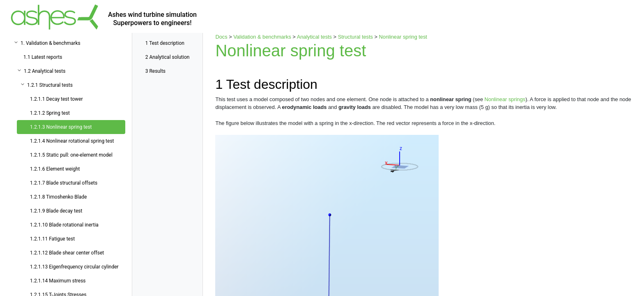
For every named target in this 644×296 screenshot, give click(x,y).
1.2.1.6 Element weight (55, 169)
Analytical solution (168, 57)
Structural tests (355, 37)
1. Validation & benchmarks (51, 43)
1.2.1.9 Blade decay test (56, 211)
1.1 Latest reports (43, 57)
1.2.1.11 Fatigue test (52, 239)
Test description (165, 43)
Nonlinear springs (505, 99)
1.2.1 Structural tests (50, 85)
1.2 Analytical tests (45, 71)
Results (155, 71)
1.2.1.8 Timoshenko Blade (58, 197)
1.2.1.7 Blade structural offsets (64, 183)
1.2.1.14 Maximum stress (58, 281)
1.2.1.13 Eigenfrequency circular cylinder (74, 267)
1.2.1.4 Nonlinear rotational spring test (72, 141)
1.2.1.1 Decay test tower (56, 99)
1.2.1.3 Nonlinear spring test (61, 127)
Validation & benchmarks (262, 37)
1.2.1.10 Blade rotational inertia (64, 225)
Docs (221, 37)
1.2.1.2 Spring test (50, 113)
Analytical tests (314, 37)
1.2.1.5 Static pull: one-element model (71, 155)
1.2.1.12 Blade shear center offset (67, 253)
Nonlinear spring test (403, 37)
